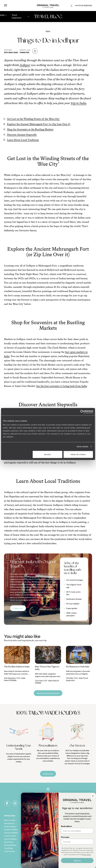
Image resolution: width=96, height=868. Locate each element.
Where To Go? (10, 820)
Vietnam (76, 845)
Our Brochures (33, 836)
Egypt (75, 833)
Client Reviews (56, 836)
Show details (83, 446)
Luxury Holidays (10, 839)
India (48, 31)
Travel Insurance (57, 839)
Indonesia (77, 836)
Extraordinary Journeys (36, 851)
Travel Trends (9, 851)
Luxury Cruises (10, 836)
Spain (75, 839)
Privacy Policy (55, 833)
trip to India (79, 103)
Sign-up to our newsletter (70, 803)
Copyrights (54, 823)
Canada (76, 848)
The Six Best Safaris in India (17, 666)
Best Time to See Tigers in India (47, 668)
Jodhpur (25, 65)
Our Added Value (34, 823)
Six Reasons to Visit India (78, 666)
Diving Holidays (10, 845)
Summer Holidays (11, 833)
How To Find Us (56, 857)
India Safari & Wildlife (15, 679)
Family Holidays (10, 826)
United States (78, 826)
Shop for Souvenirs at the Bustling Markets (30, 129)
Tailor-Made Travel (34, 820)
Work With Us (32, 842)
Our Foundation (33, 826)
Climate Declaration (35, 833)
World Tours (9, 842)
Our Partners (32, 845)
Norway (76, 820)
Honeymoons (9, 823)
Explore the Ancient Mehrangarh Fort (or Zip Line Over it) (39, 124)
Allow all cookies (78, 454)
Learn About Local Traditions (23, 140)
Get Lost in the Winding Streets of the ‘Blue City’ (33, 119)
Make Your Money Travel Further (57, 853)
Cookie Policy (55, 829)
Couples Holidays (11, 829)
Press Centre (32, 860)
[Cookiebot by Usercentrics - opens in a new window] (82, 412)
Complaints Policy (57, 866)
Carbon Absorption (35, 829)
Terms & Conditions (58, 820)
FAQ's (52, 848)
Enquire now (18, 608)
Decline (47, 454)
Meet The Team (33, 839)
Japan (75, 823)
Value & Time (55, 845)
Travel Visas (55, 842)
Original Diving (33, 848)
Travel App (31, 854)
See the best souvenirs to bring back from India (62, 386)
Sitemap (53, 826)
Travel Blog (8, 848)
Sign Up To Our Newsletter (56, 861)
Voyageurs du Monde (35, 857)
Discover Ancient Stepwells (22, 135)
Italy (75, 829)
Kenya (75, 842)
